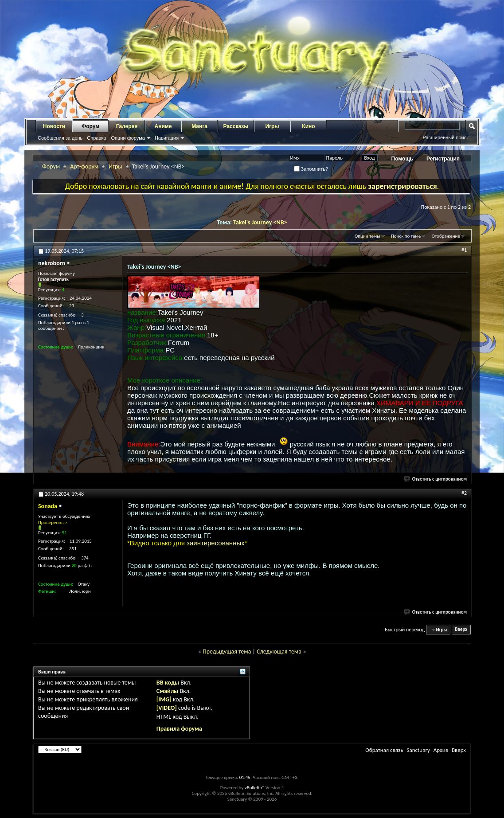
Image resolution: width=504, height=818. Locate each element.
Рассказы (236, 126)
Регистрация (443, 159)
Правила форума (179, 729)
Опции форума (128, 138)
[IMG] (164, 699)
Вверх (461, 630)
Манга (199, 126)
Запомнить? (311, 169)
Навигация (167, 138)
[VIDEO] (167, 708)
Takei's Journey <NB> (260, 222)
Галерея (127, 126)
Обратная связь (384, 750)
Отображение (446, 236)
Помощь (402, 159)
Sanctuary (418, 750)
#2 (464, 493)
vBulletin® (255, 788)
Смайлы (167, 691)
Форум (90, 126)
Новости (54, 126)
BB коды (168, 683)
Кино (308, 126)
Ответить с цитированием (436, 479)
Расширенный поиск (445, 137)
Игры (272, 126)
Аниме (163, 126)
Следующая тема (279, 652)
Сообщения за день (60, 138)
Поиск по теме (406, 236)
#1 (464, 250)
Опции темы (367, 236)
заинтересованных (216, 543)
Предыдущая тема (227, 652)
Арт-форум (84, 166)
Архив (441, 750)
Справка (96, 138)
